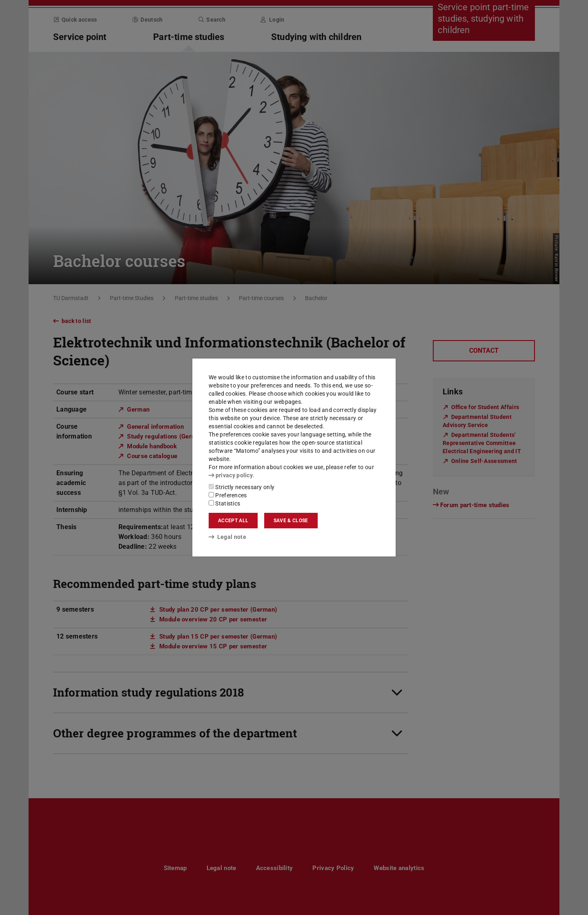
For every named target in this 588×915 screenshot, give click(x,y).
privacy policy (231, 475)
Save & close (291, 521)
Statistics (224, 503)
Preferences (228, 495)
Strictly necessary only (242, 487)
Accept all (233, 521)
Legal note (227, 537)
